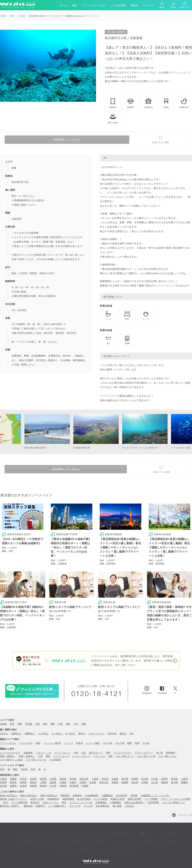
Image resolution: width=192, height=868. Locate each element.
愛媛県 (184, 783)
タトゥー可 (75, 806)
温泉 (2, 769)
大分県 (53, 786)
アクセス (160, 837)
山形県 (53, 779)
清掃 (108, 753)
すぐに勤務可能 (19, 803)
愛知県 (33, 783)
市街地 (24, 769)
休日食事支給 (103, 806)
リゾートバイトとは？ (94, 6)
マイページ (149, 6)
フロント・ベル (44, 753)
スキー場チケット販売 (11, 760)
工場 (40, 756)
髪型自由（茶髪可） (10, 806)
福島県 (63, 779)
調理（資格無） (27, 756)
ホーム (64, 6)
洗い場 (159, 753)
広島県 (145, 783)
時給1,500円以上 (29, 796)
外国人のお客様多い (134, 803)
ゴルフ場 (120, 743)
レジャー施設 (93, 743)
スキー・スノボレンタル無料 (176, 799)
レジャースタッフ (81, 756)
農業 (130, 743)
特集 (74, 6)
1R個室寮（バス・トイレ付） (156, 796)
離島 (15, 769)
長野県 (3, 783)
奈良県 (93, 783)
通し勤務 (117, 806)
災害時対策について (80, 842)
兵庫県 (83, 783)
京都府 (63, 783)
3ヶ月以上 (70, 734)
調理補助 (171, 753)
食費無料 (77, 796)
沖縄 (83, 724)
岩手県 (23, 779)
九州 (76, 724)
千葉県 (95, 779)
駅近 (64, 803)
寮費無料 (65, 796)
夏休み (82, 734)
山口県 (155, 783)
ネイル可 (88, 806)
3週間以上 (30, 734)
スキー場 (107, 743)
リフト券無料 (151, 799)
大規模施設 (101, 803)
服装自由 (28, 806)
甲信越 (29, 724)
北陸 (38, 724)
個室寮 (134, 796)
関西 (53, 724)
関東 (20, 724)
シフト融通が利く (57, 806)
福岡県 (13, 786)
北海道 (3, 724)
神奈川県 (84, 779)
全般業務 (28, 753)
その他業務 (55, 760)
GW (131, 734)
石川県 (155, 779)
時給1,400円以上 (9, 796)
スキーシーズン (96, 734)
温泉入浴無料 (134, 799)
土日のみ (129, 806)
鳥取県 (115, 783)
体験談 (134, 6)
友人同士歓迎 (84, 799)
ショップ (68, 743)
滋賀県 (53, 783)
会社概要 (144, 837)
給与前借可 (122, 796)
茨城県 (115, 779)
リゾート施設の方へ (122, 837)
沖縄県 (85, 786)
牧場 (137, 743)
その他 (146, 743)
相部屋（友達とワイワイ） (14, 799)
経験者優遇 (68, 799)
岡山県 (135, 783)
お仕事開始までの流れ (108, 832)
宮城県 (33, 779)
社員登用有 (153, 803)
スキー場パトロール (36, 760)
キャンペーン (52, 832)
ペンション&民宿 (52, 743)
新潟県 (174, 779)
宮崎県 (63, 786)
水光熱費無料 (92, 796)
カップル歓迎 (101, 799)
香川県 (174, 783)
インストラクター (123, 753)
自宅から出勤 (37, 799)
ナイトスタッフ (61, 756)
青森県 (13, 779)
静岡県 (23, 783)
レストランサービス (10, 753)
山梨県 (184, 779)
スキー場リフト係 (146, 756)
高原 (33, 769)
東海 (45, 724)
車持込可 (35, 803)
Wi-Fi (6, 803)
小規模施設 (115, 803)
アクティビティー (144, 753)
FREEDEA (61, 837)
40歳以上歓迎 (117, 799)
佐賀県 (23, 786)
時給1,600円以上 (49, 796)
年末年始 (112, 734)
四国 (68, 724)
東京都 (73, 779)
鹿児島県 (74, 786)
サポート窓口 (80, 837)
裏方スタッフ (96, 753)
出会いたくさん (51, 803)
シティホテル (26, 743)
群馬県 (135, 779)
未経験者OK (53, 799)
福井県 (165, 779)
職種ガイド (132, 832)
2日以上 (4, 734)
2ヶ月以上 (57, 734)
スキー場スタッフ (125, 756)
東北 (12, 724)
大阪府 (73, 783)
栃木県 (125, 779)
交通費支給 (107, 796)
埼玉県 (105, 779)
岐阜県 (13, 783)
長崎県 (33, 786)
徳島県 (165, 783)
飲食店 (80, 743)
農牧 (48, 756)
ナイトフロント (63, 753)
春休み (123, 734)
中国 (60, 724)
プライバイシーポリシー (110, 842)
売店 (84, 753)
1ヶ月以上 (43, 734)
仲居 (76, 753)
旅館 (38, 743)
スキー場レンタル (167, 756)
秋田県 (43, 779)
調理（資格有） (8, 756)
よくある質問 (118, 6)
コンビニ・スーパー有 (81, 803)
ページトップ (185, 815)
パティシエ (99, 756)
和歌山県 (104, 783)
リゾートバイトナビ (38, 837)
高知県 (3, 786)
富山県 (145, 779)
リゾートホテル (8, 743)
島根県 (125, 783)
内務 (110, 756)
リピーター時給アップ (173, 803)
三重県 (43, 783)
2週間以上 (16, 734)
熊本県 (43, 786)
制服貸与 (40, 806)
